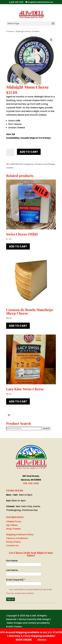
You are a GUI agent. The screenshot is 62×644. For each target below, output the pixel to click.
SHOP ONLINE (24, 640)
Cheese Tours (14, 522)
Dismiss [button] (42, 640)
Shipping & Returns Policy (20, 535)
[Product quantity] (10, 152)
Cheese (38, 164)
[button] (51, 40)
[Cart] (9, 415)
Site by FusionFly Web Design (34, 619)
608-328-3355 (31, 483)
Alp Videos (12, 525)
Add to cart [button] (18, 246)
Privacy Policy (13, 542)
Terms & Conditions (17, 538)
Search (46, 428)
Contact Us (12, 546)
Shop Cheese (13, 529)
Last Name (12, 570)
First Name (12, 561)
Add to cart (29, 152)
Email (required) (16, 580)
